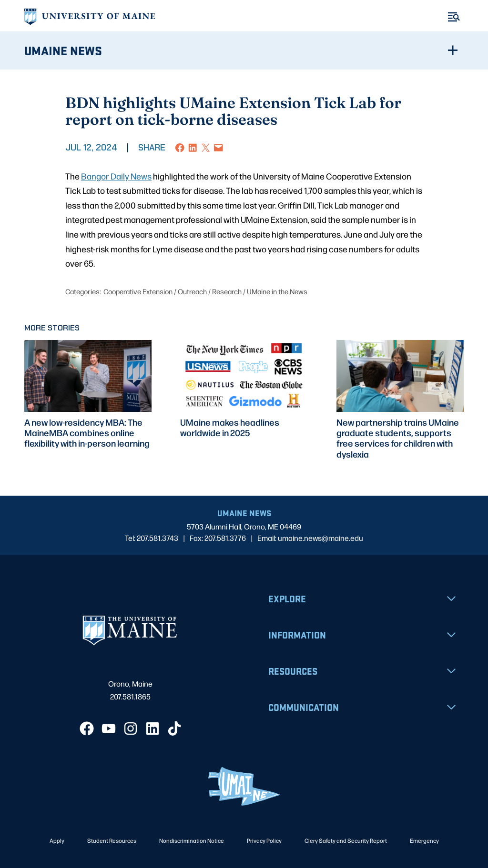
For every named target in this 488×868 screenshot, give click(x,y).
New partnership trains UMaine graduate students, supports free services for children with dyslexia (398, 438)
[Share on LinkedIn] (193, 148)
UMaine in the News (277, 291)
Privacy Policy (264, 840)
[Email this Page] (219, 148)
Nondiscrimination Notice (192, 840)
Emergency (424, 840)
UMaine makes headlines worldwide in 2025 (230, 427)
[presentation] (88, 376)
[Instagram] (131, 728)
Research (227, 291)
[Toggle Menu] (454, 17)
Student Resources (112, 840)
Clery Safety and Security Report (346, 840)
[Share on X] (206, 148)
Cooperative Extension (138, 291)
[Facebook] (87, 728)
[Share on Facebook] (180, 148)
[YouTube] (109, 728)
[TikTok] (174, 728)
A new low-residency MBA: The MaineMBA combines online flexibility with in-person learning (87, 433)
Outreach (192, 291)
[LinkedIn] (152, 728)
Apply (57, 840)
